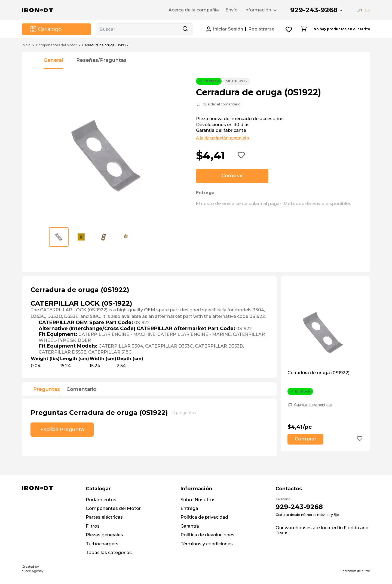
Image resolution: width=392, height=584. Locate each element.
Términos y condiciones (207, 544)
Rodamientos (101, 500)
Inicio (26, 45)
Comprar (232, 176)
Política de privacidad (204, 517)
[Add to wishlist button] (241, 156)
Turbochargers (102, 544)
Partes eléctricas (104, 517)
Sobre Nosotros (198, 500)
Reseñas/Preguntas (101, 60)
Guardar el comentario (221, 104)
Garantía (190, 526)
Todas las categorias (109, 553)
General (53, 60)
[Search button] (185, 29)
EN (359, 10)
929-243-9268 (314, 10)
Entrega (189, 508)
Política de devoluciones (207, 535)
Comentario (81, 390)
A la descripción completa (223, 138)
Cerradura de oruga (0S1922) (318, 373)
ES (368, 10)
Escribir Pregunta (62, 430)
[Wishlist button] (289, 29)
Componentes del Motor (56, 45)
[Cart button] (304, 29)
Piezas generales (104, 535)
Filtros (93, 526)
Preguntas (47, 390)
